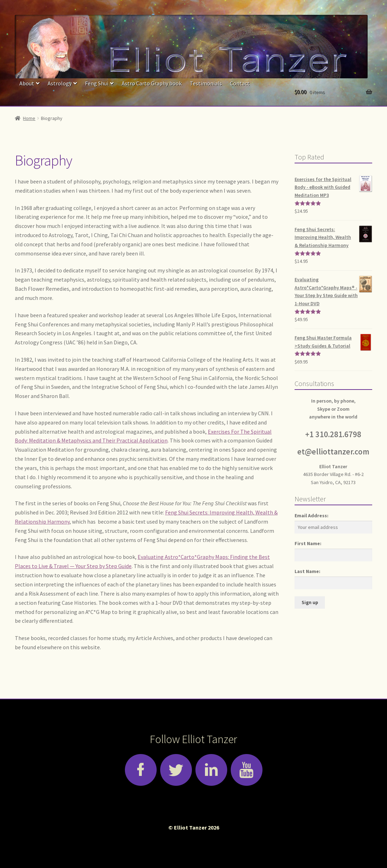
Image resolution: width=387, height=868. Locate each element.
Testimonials (206, 83)
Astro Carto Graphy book (152, 83)
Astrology (60, 83)
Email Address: (312, 516)
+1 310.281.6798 (333, 434)
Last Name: (307, 571)
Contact (240, 83)
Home (29, 118)
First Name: (308, 543)
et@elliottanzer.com (333, 452)
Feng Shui (97, 83)
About (27, 83)
